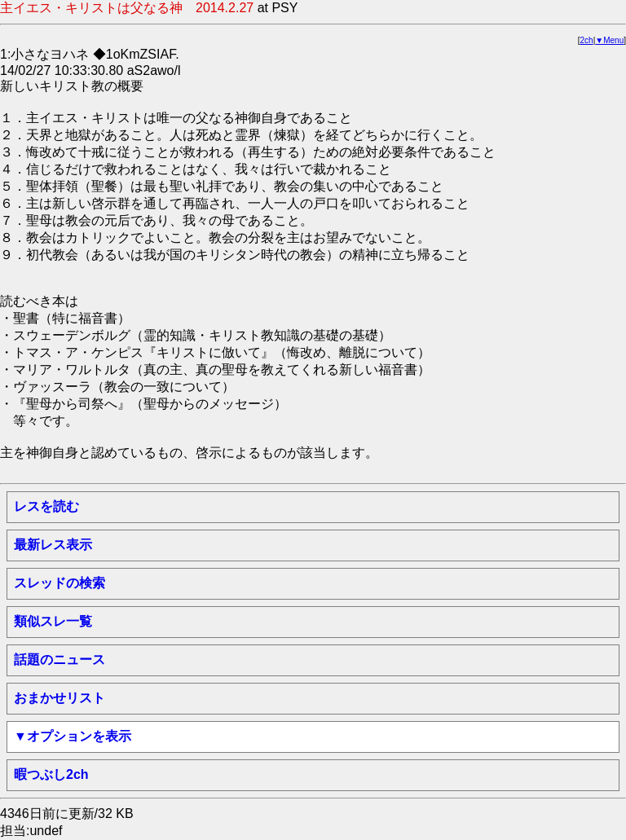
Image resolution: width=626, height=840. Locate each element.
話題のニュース (60, 660)
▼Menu (609, 40)
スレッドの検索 (60, 583)
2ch (587, 40)
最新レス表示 (53, 545)
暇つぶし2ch (51, 774)
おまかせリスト (60, 698)
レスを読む (46, 506)
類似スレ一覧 (53, 621)
